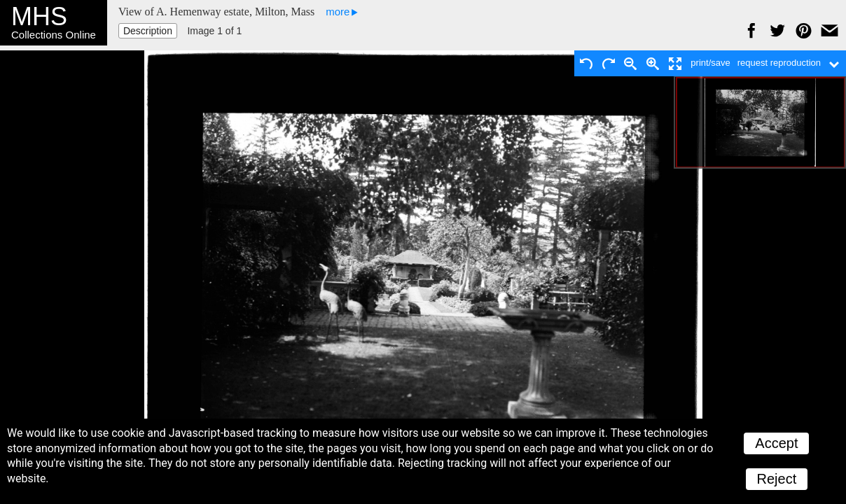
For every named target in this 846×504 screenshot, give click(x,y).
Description (148, 31)
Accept (776, 443)
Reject (777, 479)
